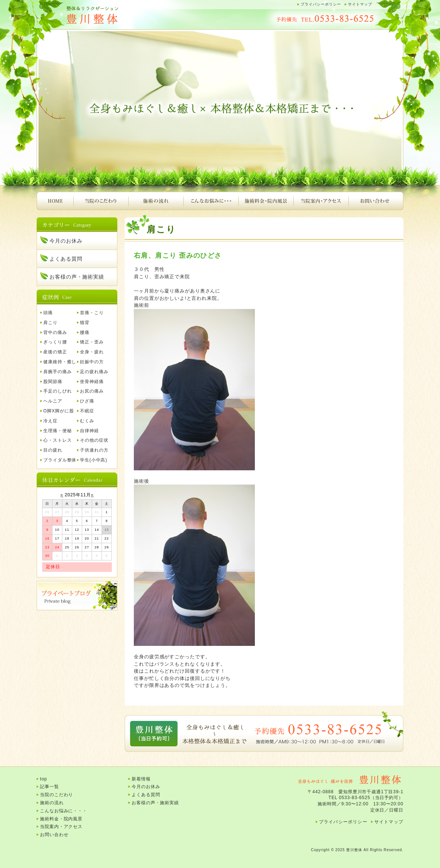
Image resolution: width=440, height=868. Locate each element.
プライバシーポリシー (321, 4)
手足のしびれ (57, 391)
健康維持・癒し (60, 362)
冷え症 (50, 421)
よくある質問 (66, 259)
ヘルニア (53, 401)
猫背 (85, 323)
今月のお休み (66, 241)
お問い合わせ (376, 201)
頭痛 (48, 313)
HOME (55, 201)
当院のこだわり (101, 201)
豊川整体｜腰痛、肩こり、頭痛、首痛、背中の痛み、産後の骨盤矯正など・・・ (110, 16)
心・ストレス (57, 440)
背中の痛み (55, 332)
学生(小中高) (93, 460)
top (43, 779)
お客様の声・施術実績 (77, 277)
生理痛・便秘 (57, 431)
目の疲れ (53, 450)
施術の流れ (156, 201)
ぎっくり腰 (55, 342)
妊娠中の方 (92, 362)
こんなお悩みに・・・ (211, 201)
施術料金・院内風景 (266, 201)
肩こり (50, 323)
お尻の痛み (92, 391)
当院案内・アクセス (321, 201)
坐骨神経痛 (92, 382)
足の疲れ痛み (94, 372)
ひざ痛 (87, 401)
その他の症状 (94, 440)
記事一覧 (49, 787)
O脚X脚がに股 (59, 411)
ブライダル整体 (60, 460)
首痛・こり (92, 313)
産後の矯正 (55, 352)
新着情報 (141, 779)
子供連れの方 (94, 450)
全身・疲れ (92, 352)
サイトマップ (360, 4)
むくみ (87, 421)
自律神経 (89, 431)
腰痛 (85, 332)
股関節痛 (53, 382)
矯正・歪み (92, 342)
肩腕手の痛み (57, 372)
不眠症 (87, 411)
